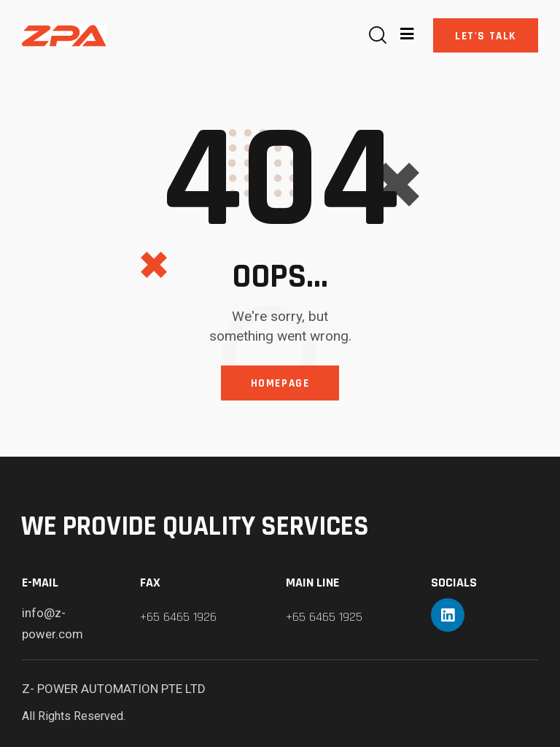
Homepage (280, 383)
